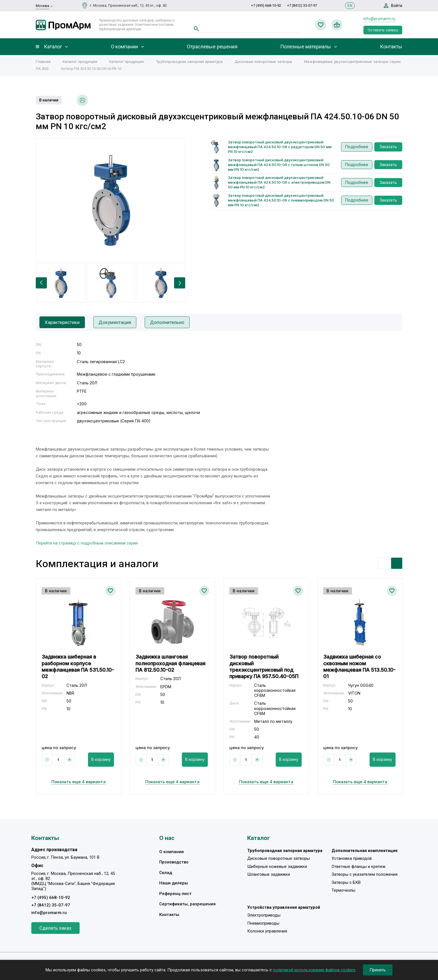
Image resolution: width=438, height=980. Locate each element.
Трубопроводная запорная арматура (189, 61)
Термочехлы (343, 890)
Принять (378, 970)
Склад (166, 873)
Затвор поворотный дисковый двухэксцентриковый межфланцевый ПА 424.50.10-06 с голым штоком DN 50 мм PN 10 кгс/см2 (279, 165)
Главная (43, 61)
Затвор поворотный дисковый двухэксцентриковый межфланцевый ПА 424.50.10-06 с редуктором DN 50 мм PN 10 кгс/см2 (280, 147)
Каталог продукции (80, 61)
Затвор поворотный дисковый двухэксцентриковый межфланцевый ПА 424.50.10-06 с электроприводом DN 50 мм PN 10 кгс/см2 (279, 182)
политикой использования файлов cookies (314, 970)
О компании (124, 47)
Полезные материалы (306, 47)
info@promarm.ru (379, 19)
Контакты (391, 47)
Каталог (53, 47)
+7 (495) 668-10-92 (266, 5)
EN (350, 6)
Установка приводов (352, 858)
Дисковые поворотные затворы (263, 61)
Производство (174, 862)
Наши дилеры (174, 883)
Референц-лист (175, 894)
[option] (110, 200)
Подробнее (357, 147)
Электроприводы (264, 915)
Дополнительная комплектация (365, 851)
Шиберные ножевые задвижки (277, 867)
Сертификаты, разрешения (187, 904)
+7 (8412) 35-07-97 (302, 5)
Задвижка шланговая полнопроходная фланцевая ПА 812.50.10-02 (170, 663)
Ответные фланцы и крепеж (359, 867)
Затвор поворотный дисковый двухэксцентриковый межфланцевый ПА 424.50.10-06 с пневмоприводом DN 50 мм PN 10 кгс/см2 (281, 200)
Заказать (388, 147)
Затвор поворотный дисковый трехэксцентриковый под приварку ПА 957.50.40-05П (264, 667)
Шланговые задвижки (269, 874)
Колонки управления (267, 931)
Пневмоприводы (263, 923)
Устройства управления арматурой (284, 907)
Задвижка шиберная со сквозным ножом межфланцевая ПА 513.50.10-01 (359, 667)
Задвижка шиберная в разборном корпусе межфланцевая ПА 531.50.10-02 (78, 667)
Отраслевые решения (212, 47)
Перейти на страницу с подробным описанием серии (87, 543)
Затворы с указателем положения (365, 874)
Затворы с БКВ (346, 882)
